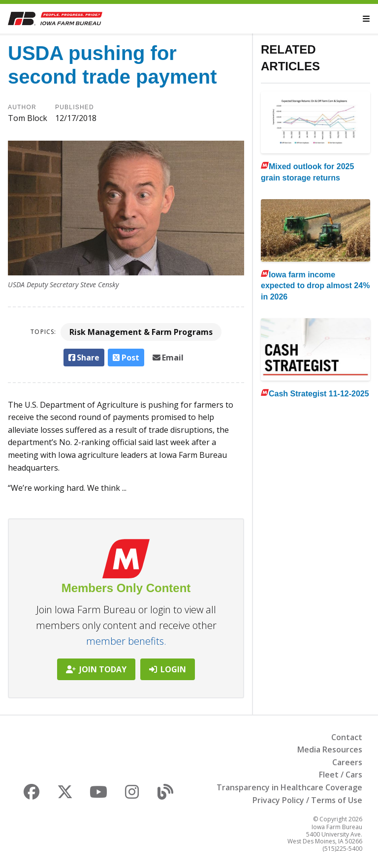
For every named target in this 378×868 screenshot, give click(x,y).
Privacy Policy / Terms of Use (307, 800)
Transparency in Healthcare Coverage (289, 787)
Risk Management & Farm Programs (141, 332)
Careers (347, 762)
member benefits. (126, 641)
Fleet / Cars (341, 775)
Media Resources (330, 749)
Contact (347, 737)
